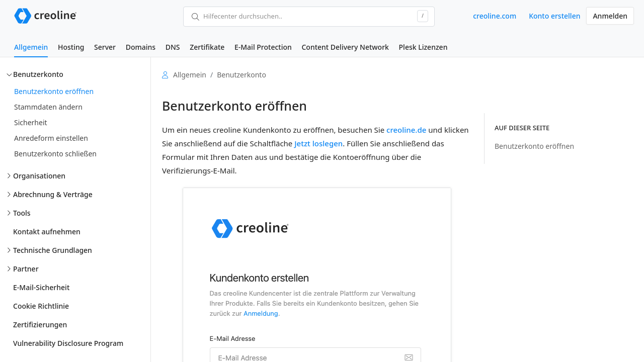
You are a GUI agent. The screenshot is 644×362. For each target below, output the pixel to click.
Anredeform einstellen (51, 138)
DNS (173, 47)
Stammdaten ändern (48, 107)
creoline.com (495, 16)
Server (105, 47)
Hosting (71, 47)
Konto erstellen (554, 16)
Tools (22, 213)
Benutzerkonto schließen (55, 154)
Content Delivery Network (345, 47)
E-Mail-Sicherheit (41, 287)
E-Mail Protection (263, 47)
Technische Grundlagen (53, 250)
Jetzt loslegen (318, 143)
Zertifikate (207, 47)
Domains (141, 47)
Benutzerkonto (38, 74)
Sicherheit (31, 122)
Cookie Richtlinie (41, 306)
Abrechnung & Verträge (53, 194)
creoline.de (406, 130)
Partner (26, 269)
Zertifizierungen (40, 325)
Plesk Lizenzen (423, 47)
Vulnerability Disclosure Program (68, 343)
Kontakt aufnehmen (47, 232)
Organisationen (39, 176)
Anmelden (610, 16)
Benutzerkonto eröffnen (54, 91)
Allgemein (31, 47)
